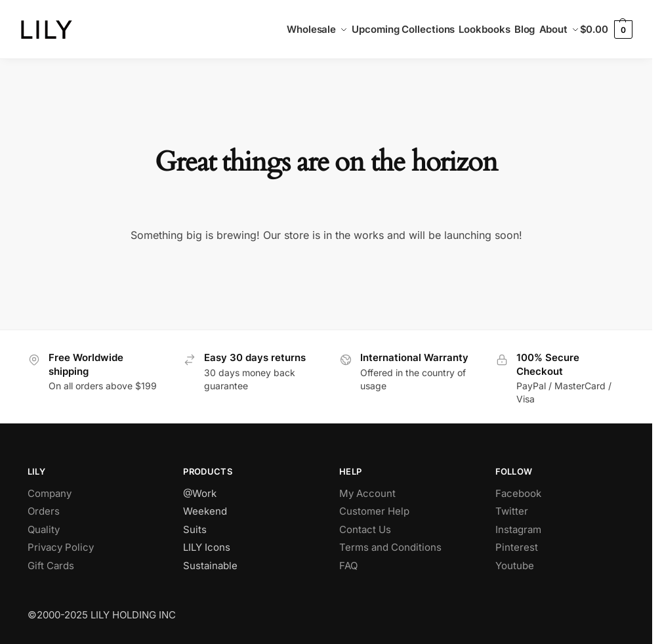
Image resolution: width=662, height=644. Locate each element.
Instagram (518, 529)
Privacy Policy (61, 547)
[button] (606, 30)
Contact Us (365, 529)
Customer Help (374, 511)
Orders (44, 511)
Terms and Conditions (390, 547)
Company (50, 493)
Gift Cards (51, 566)
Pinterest (517, 547)
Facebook (518, 493)
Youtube (515, 566)
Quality (44, 529)
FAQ (348, 566)
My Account (367, 493)
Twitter (512, 511)
